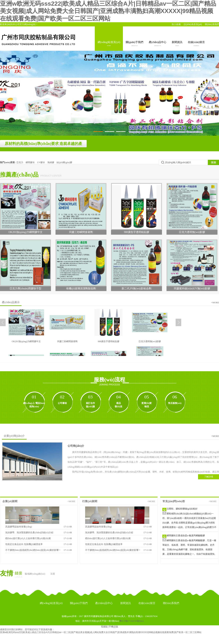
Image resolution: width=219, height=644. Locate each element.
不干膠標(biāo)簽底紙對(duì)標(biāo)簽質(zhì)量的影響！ (113, 550)
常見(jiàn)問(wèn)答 (174, 501)
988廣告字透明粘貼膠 (109, 341)
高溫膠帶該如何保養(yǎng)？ (98, 527)
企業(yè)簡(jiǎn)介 (14, 436)
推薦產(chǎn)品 (19, 175)
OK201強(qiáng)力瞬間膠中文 (26, 341)
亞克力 (20, 162)
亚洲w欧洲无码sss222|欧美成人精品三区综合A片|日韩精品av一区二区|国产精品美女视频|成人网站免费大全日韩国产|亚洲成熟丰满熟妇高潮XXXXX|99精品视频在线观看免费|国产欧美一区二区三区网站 (108, 11)
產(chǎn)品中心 (158, 44)
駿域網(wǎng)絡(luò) (35, 574)
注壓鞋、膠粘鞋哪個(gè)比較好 (182, 509)
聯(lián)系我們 (212, 24)
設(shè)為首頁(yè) (193, 24)
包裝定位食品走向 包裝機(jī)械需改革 (24, 544)
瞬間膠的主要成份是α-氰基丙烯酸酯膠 (186, 536)
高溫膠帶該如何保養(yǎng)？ (19, 527)
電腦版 (104, 627)
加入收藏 (176, 24)
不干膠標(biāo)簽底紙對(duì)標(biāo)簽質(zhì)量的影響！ (33, 550)
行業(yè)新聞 (90, 501)
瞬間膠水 (30, 162)
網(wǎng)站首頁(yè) (109, 44)
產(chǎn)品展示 (11, 302)
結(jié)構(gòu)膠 (64, 162)
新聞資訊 (177, 44)
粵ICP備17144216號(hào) (132, 621)
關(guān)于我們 (135, 44)
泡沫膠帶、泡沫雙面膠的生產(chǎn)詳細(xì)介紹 (109, 533)
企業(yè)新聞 (10, 501)
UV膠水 (41, 162)
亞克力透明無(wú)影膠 (150, 341)
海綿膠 (51, 162)
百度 (53, 574)
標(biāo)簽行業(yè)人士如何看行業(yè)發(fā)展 (28, 538)
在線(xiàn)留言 (196, 44)
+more (215, 303)
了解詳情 (209, 477)
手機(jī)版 (113, 627)
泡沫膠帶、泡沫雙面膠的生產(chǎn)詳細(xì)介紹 (29, 533)
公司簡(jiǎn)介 (76, 446)
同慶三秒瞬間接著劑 (67, 341)
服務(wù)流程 (109, 380)
